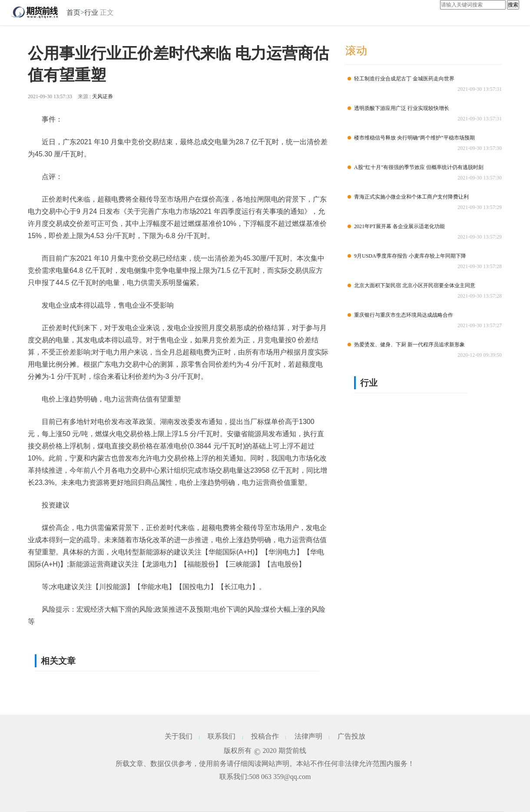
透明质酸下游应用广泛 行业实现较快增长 (398, 108)
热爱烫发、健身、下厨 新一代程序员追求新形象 (406, 345)
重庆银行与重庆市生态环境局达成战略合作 (400, 315)
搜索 (513, 5)
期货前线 (292, 751)
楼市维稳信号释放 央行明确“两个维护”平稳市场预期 (411, 138)
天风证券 (103, 96)
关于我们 (179, 736)
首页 (73, 12)
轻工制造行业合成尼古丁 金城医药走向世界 (401, 79)
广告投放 (351, 736)
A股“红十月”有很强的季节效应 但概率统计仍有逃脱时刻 (416, 167)
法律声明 (308, 736)
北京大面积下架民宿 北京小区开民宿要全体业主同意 (411, 285)
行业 (91, 12)
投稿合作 (265, 736)
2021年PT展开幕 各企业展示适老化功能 (396, 226)
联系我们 (222, 736)
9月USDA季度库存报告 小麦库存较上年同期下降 (407, 256)
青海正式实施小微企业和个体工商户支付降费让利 (408, 197)
